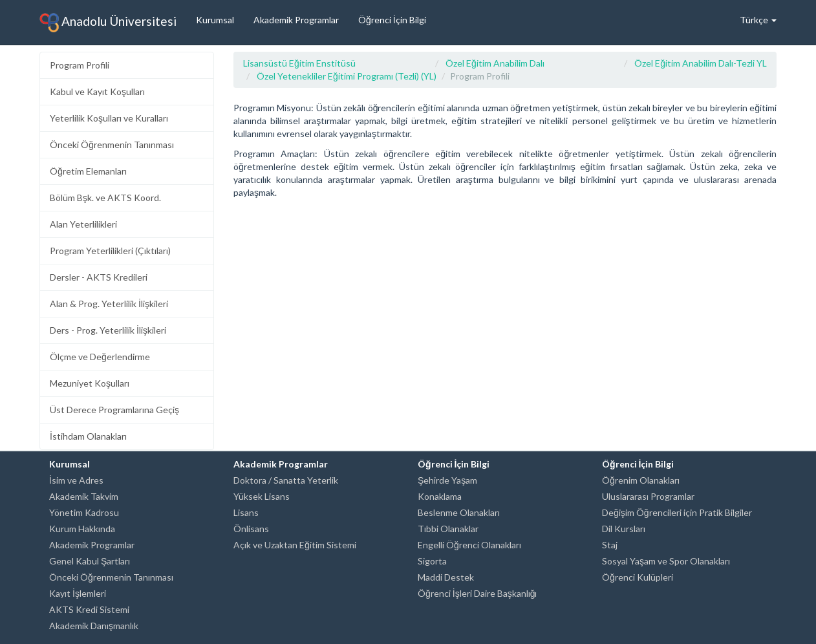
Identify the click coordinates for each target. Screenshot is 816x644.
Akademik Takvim (84, 496)
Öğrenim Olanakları (641, 480)
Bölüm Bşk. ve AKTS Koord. (105, 198)
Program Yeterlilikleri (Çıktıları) (110, 251)
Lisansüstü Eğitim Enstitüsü (299, 63)
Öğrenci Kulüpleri (638, 577)
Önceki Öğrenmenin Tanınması (112, 145)
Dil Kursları (624, 529)
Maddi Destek (446, 577)
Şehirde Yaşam (447, 480)
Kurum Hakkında (82, 529)
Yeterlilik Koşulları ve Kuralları (109, 118)
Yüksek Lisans (262, 496)
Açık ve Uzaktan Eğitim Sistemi (295, 545)
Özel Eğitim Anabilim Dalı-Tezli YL (701, 63)
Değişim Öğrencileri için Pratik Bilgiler (677, 512)
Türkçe (758, 20)
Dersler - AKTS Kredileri (99, 277)
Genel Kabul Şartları (90, 561)
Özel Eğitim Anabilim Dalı (495, 63)
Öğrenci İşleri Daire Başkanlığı (477, 593)
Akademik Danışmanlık (94, 626)
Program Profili (80, 65)
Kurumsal (215, 20)
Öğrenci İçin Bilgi (392, 20)
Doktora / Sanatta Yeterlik (286, 480)
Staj (610, 545)
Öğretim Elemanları (88, 171)
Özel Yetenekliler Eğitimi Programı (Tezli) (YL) (347, 76)
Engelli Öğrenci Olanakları (469, 545)
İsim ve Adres (76, 480)
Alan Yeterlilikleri (83, 224)
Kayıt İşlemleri (78, 593)
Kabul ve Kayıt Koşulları (97, 91)
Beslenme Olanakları (459, 512)
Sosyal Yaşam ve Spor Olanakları (666, 561)
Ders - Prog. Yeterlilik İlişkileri (108, 330)
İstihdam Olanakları (88, 436)
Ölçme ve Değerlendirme (100, 357)
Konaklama (440, 496)
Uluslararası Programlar (648, 496)
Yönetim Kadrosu (84, 512)
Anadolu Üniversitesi (108, 23)
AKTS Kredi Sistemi (89, 609)
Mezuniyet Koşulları (90, 383)
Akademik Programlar (296, 20)
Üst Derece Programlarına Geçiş (114, 410)
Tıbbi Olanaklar (448, 529)
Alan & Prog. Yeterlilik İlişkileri (109, 304)
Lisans (246, 512)
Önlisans (251, 529)
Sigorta (432, 561)
